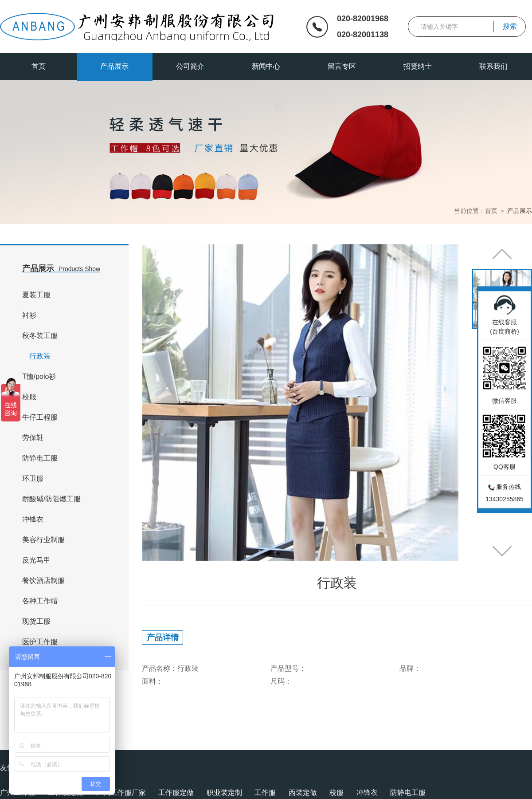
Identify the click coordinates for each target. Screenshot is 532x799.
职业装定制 (224, 793)
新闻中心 (266, 66)
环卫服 (33, 478)
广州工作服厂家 (121, 793)
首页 (39, 66)
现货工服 (36, 621)
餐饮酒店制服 (43, 581)
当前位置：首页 (476, 211)
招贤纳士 (418, 66)
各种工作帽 (40, 601)
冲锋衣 (33, 519)
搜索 (510, 26)
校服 (29, 397)
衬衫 (29, 315)
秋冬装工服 (40, 336)
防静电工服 (40, 458)
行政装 (40, 356)
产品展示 (114, 66)
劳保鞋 (33, 438)
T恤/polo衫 (39, 376)
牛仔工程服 (40, 417)
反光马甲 (36, 560)
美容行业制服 (43, 540)
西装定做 (303, 793)
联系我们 (493, 66)
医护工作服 (40, 642)
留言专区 (342, 66)
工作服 (265, 793)
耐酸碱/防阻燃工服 (51, 499)
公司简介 (190, 66)
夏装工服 (36, 295)
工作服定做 (176, 793)
